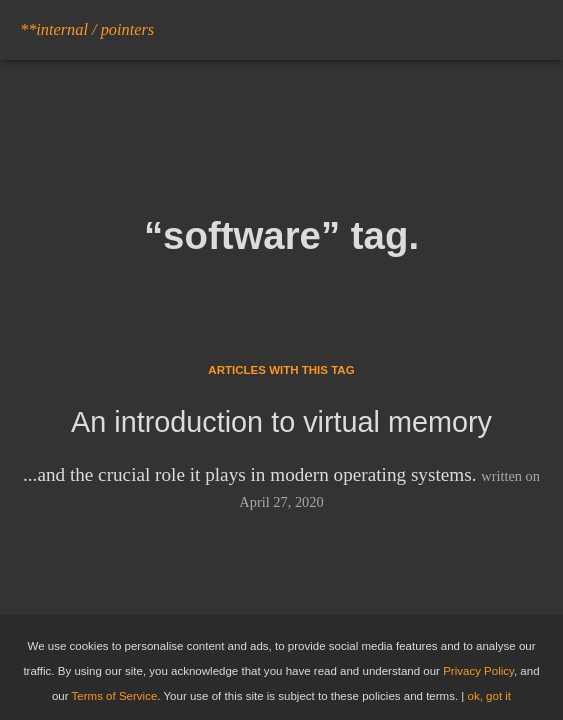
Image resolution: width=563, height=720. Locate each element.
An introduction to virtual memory (281, 422)
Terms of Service (115, 696)
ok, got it (490, 696)
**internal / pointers (87, 29)
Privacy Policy (478, 671)
